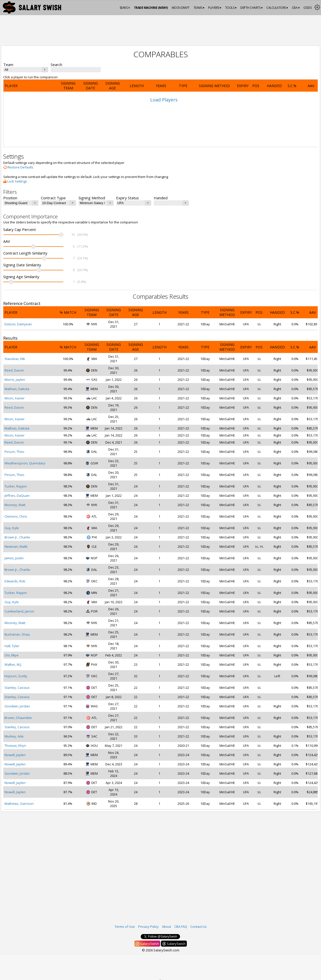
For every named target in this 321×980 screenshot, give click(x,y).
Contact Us (198, 927)
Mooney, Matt (15, 505)
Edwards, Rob (15, 581)
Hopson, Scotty (16, 676)
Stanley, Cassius (17, 688)
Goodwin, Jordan (17, 706)
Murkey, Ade (14, 736)
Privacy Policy (148, 927)
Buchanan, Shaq (17, 634)
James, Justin (14, 558)
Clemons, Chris (16, 516)
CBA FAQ (181, 927)
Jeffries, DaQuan (17, 496)
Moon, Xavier (15, 398)
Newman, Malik (16, 546)
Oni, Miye (12, 655)
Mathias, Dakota (17, 389)
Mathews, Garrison (19, 804)
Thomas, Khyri (15, 746)
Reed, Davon (14, 370)
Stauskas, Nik (15, 359)
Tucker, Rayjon (16, 486)
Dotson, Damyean (18, 324)
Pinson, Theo (14, 452)
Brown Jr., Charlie (17, 537)
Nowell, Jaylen (15, 755)
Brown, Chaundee (18, 718)
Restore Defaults (18, 167)
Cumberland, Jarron (19, 611)
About (167, 927)
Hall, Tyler (12, 646)
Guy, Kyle (12, 528)
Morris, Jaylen (15, 380)
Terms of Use (125, 927)
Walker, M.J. (13, 664)
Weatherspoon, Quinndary (25, 463)
